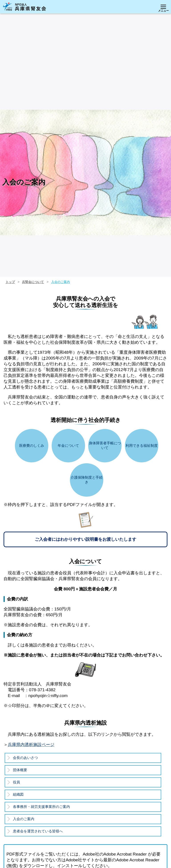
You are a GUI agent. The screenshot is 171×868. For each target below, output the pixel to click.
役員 (16, 782)
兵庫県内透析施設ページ (31, 745)
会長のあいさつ (25, 758)
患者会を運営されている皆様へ (38, 831)
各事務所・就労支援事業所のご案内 (41, 807)
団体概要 (20, 770)
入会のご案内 (24, 819)
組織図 (18, 794)
